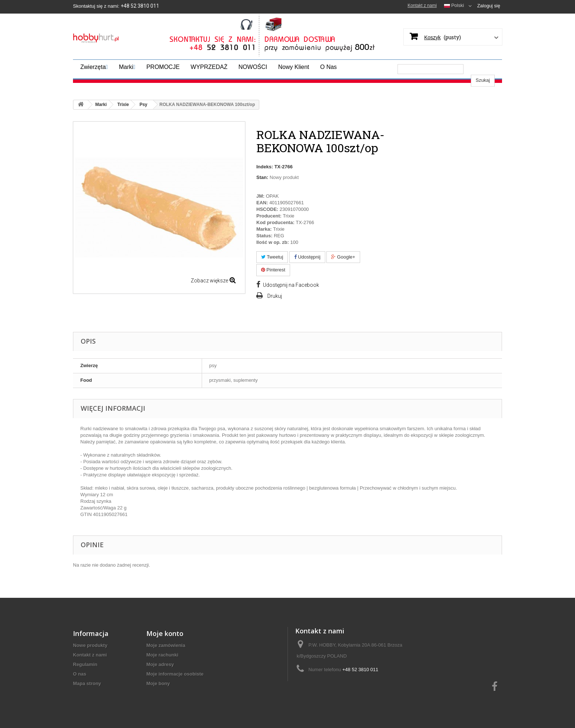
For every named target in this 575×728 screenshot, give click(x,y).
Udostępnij (307, 257)
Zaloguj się (489, 6)
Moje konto (165, 649)
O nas (80, 690)
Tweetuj (272, 257)
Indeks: (265, 167)
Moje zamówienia (166, 661)
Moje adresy (160, 680)
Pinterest (273, 270)
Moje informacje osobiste (175, 690)
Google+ (343, 257)
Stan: (262, 177)
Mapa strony (87, 699)
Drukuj (275, 296)
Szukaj (483, 69)
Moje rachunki (162, 671)
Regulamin (85, 680)
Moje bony (158, 699)
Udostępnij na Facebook (291, 285)
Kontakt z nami (422, 6)
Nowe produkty (90, 661)
